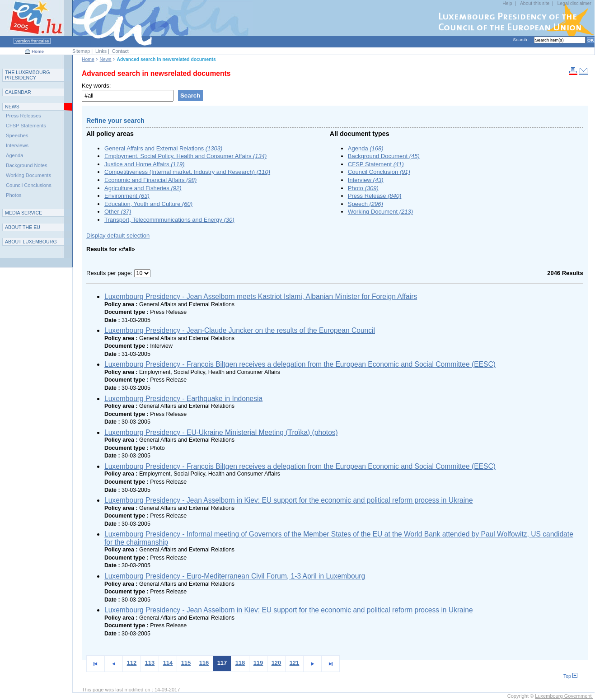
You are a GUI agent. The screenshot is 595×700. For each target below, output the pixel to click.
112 (132, 663)
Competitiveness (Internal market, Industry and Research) (187, 172)
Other (118, 212)
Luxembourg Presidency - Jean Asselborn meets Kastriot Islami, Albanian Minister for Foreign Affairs (261, 296)
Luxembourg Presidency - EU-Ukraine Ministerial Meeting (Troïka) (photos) (221, 432)
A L (31, 242)
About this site (535, 3)
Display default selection (118, 236)
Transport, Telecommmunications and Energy (169, 220)
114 (168, 663)
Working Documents (28, 175)
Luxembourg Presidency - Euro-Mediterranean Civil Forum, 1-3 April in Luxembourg (235, 576)
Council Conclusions (29, 185)
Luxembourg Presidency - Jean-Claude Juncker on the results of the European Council (240, 330)
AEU (23, 227)
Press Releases (23, 116)
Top (570, 676)
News (106, 59)
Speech (365, 204)
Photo (363, 188)
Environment (127, 196)
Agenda (366, 148)
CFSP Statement (376, 164)
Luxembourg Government (564, 696)
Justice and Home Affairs (145, 164)
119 (258, 663)
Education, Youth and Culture (148, 204)
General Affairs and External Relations (163, 148)
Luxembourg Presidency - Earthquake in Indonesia (183, 399)
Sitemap (81, 51)
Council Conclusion (379, 172)
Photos (14, 195)
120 (276, 663)
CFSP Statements (26, 126)
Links (101, 51)
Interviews (17, 145)
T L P (28, 75)
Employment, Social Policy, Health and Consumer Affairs (185, 156)
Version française (32, 41)
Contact (120, 51)
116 (204, 663)
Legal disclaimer (574, 3)
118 (240, 663)
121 (295, 663)
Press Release (375, 196)
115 (186, 663)
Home (38, 51)
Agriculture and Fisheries (143, 188)
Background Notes (27, 165)
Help (507, 3)
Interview (366, 180)
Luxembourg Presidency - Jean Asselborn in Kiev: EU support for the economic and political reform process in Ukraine (289, 500)
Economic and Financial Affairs (150, 180)
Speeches (17, 135)
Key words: (96, 86)
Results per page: (110, 273)
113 (150, 663)
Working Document (380, 212)
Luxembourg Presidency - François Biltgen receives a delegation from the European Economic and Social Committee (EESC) (300, 364)
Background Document (384, 156)
